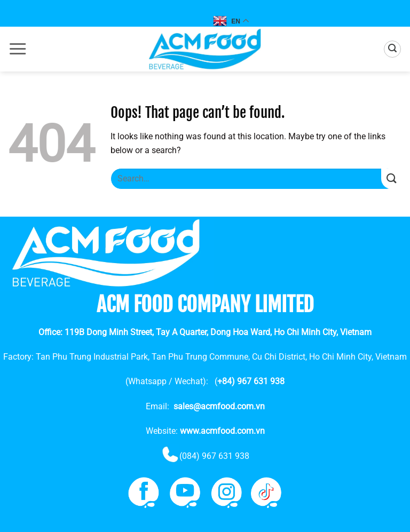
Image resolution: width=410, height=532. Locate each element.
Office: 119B (205, 332)
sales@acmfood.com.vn (219, 406)
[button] (18, 49)
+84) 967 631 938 (251, 381)
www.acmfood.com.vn (222, 431)
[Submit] (392, 179)
